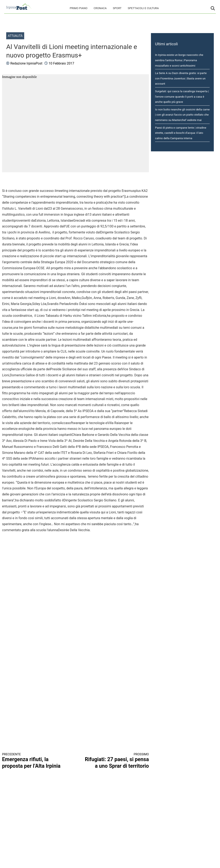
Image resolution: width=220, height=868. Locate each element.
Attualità (15, 36)
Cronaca (100, 8)
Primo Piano (79, 8)
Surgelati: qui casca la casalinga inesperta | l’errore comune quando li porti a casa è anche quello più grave (182, 96)
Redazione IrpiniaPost (26, 63)
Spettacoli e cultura (143, 8)
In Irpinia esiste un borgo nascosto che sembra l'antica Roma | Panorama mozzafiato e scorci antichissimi (179, 60)
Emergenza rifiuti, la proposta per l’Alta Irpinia (35, 761)
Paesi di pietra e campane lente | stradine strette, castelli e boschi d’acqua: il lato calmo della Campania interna (181, 133)
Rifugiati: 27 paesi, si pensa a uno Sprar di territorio (116, 761)
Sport (117, 8)
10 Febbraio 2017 (61, 63)
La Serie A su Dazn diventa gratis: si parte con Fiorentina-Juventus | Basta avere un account (181, 78)
